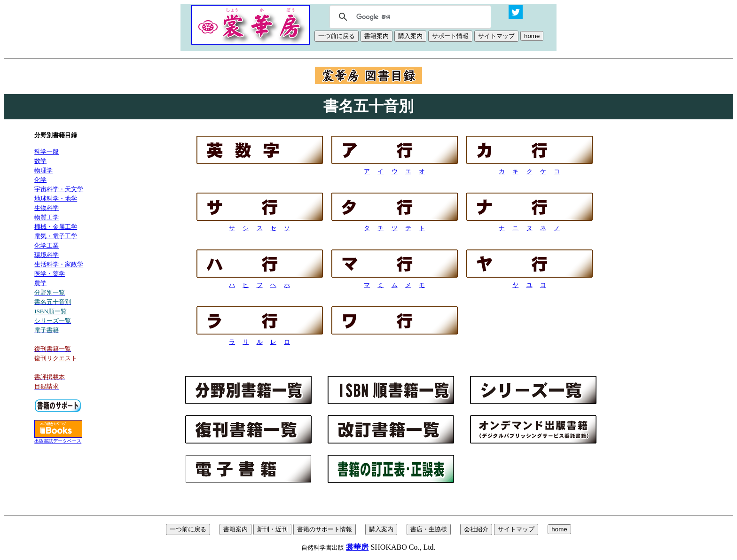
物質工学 (47, 217)
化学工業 (47, 245)
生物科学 (47, 208)
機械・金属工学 (56, 227)
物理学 (43, 170)
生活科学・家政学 (59, 264)
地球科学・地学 (56, 198)
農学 (40, 283)
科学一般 (47, 152)
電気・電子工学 (56, 236)
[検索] (409, 17)
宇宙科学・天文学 (59, 189)
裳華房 (357, 547)
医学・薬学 (50, 274)
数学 (40, 161)
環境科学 (47, 255)
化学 (40, 180)
